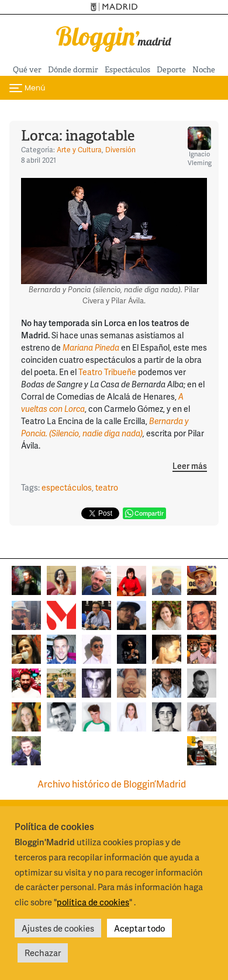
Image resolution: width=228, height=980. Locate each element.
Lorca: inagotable (78, 136)
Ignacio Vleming (200, 146)
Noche (204, 70)
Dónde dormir (73, 70)
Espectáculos (127, 70)
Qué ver (27, 70)
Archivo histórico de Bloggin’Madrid (112, 784)
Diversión (120, 150)
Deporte (171, 70)
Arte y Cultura (79, 150)
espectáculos (67, 487)
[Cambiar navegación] (27, 88)
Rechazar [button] (43, 953)
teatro (107, 487)
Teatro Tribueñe (107, 372)
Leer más (190, 466)
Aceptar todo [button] (139, 928)
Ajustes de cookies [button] (58, 928)
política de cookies (93, 902)
